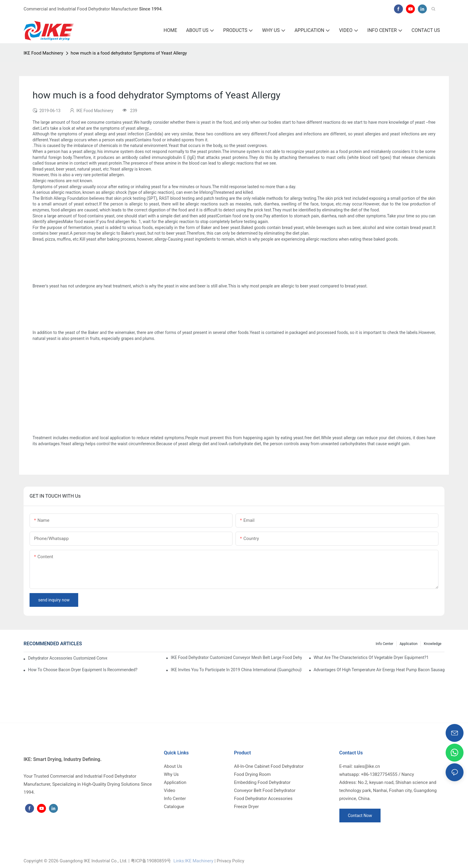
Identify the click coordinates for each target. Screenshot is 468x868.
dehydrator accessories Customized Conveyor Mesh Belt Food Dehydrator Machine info (68, 658)
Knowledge (433, 644)
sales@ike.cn (367, 766)
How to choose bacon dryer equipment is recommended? (83, 670)
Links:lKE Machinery (193, 861)
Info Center (385, 644)
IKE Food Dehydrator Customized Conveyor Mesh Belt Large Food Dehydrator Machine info (236, 657)
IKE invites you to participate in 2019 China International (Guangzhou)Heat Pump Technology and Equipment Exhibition (236, 670)
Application (409, 644)
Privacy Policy (230, 861)
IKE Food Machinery (43, 53)
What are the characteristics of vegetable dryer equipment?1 (371, 657)
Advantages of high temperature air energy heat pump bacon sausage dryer (379, 670)
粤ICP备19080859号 (151, 861)
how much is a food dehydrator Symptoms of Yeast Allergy (129, 53)
